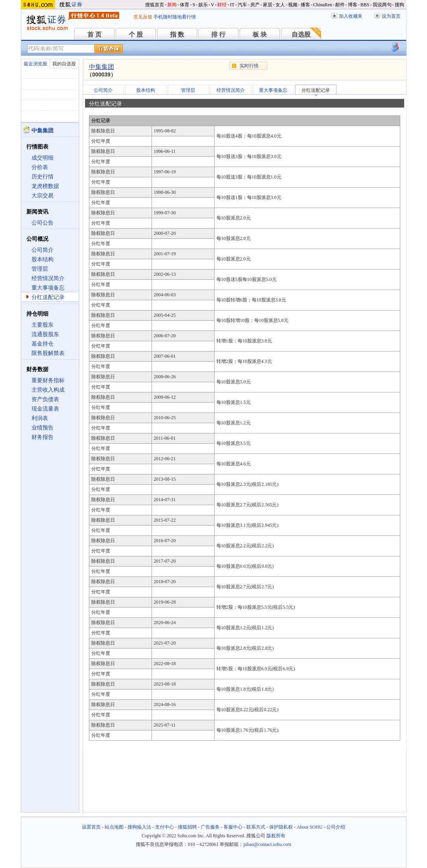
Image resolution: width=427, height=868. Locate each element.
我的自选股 (64, 64)
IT (232, 5)
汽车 (242, 5)
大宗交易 (43, 196)
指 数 (177, 34)
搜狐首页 (155, 5)
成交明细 (43, 158)
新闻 (172, 5)
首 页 (94, 34)
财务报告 (43, 437)
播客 (305, 5)
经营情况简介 (48, 278)
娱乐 (203, 5)
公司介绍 (336, 827)
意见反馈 (143, 17)
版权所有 (276, 836)
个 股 (136, 34)
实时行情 (249, 66)
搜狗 (399, 5)
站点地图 (114, 827)
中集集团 (102, 67)
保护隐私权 (281, 827)
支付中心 (165, 827)
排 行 (218, 34)
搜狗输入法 (139, 827)
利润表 (40, 418)
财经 (222, 5)
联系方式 (256, 827)
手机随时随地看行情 (175, 17)
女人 (280, 5)
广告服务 (210, 827)
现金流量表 (45, 409)
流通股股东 (45, 334)
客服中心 (233, 827)
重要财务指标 (48, 380)
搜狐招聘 (187, 827)
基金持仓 (43, 344)
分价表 (40, 167)
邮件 (340, 5)
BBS (365, 5)
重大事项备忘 (48, 288)
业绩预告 (43, 428)
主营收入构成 (48, 390)
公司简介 (43, 250)
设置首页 (91, 827)
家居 (268, 5)
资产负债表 (45, 399)
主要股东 (43, 325)
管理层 (40, 269)
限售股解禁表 (48, 353)
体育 (185, 5)
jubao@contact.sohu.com (267, 844)
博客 (353, 5)
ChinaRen (323, 5)
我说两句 (382, 5)
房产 (255, 5)
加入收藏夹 (351, 16)
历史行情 (43, 177)
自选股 (301, 34)
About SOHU (310, 827)
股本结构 (43, 259)
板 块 (260, 34)
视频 (293, 5)
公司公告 (43, 223)
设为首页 (391, 16)
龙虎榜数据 (45, 186)
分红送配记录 (48, 297)
